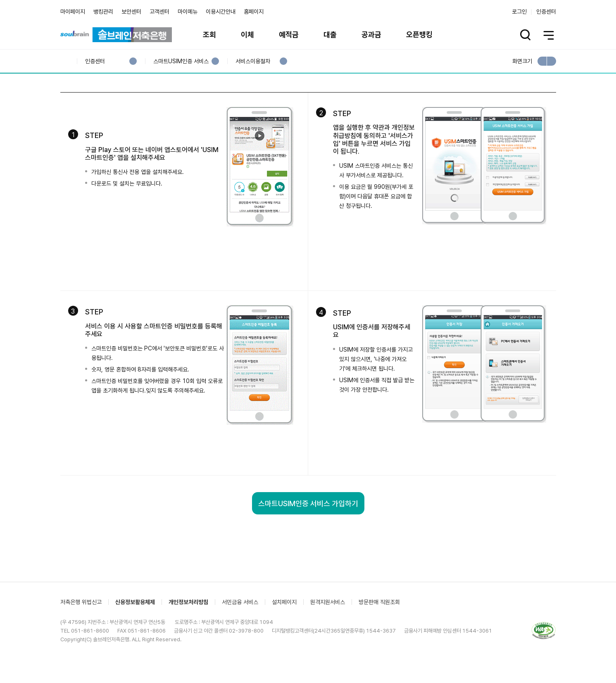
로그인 (519, 12)
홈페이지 (254, 12)
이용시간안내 (221, 12)
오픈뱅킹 (419, 35)
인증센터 (546, 12)
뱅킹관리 (103, 12)
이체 (247, 35)
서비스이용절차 (253, 61)
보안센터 (131, 12)
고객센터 (159, 12)
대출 (330, 35)
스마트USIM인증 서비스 (181, 61)
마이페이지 (73, 12)
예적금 (289, 35)
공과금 (371, 35)
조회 (209, 35)
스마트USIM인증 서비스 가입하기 (308, 552)
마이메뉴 (188, 12)
